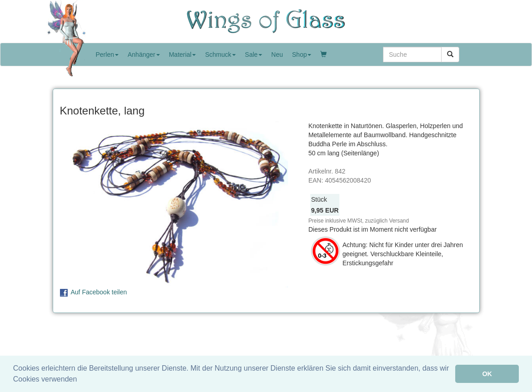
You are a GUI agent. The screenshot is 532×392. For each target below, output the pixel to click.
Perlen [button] (107, 55)
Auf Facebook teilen (99, 292)
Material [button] (183, 55)
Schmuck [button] (220, 55)
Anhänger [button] (144, 55)
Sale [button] (254, 55)
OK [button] (487, 374)
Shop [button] (302, 55)
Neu (277, 55)
